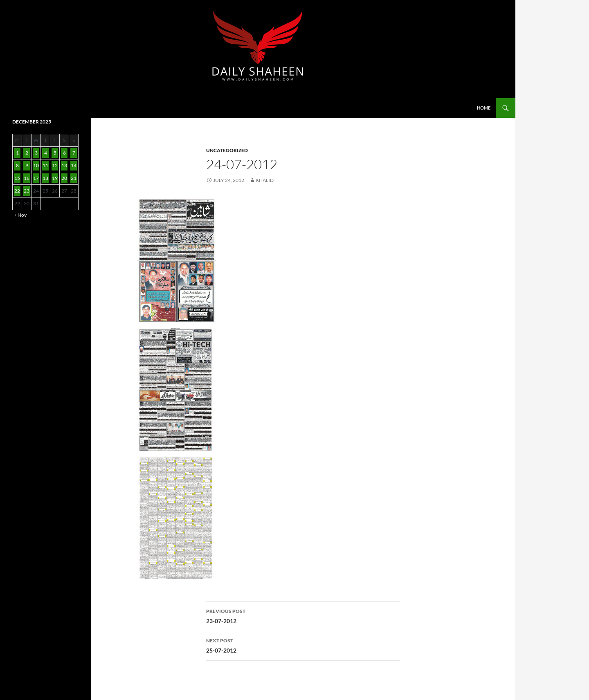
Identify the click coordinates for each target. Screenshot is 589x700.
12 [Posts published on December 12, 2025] (55, 165)
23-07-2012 (303, 615)
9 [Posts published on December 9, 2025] (27, 165)
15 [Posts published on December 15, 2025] (17, 178)
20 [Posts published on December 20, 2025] (64, 178)
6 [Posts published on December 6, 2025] (64, 153)
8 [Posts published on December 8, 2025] (17, 165)
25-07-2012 (303, 645)
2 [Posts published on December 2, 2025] (27, 153)
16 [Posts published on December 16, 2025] (27, 178)
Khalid (265, 180)
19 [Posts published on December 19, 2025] (55, 178)
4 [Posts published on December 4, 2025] (46, 153)
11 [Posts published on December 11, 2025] (45, 165)
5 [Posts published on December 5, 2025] (55, 153)
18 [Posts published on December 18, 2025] (45, 178)
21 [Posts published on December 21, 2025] (74, 178)
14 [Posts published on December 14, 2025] (74, 165)
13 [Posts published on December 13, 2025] (64, 165)
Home (484, 108)
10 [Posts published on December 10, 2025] (36, 165)
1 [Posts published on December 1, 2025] (17, 153)
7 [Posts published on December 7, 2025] (74, 153)
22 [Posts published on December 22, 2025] (17, 191)
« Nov (20, 215)
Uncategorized (227, 150)
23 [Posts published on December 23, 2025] (27, 191)
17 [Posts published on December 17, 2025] (36, 178)
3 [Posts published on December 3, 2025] (36, 153)
